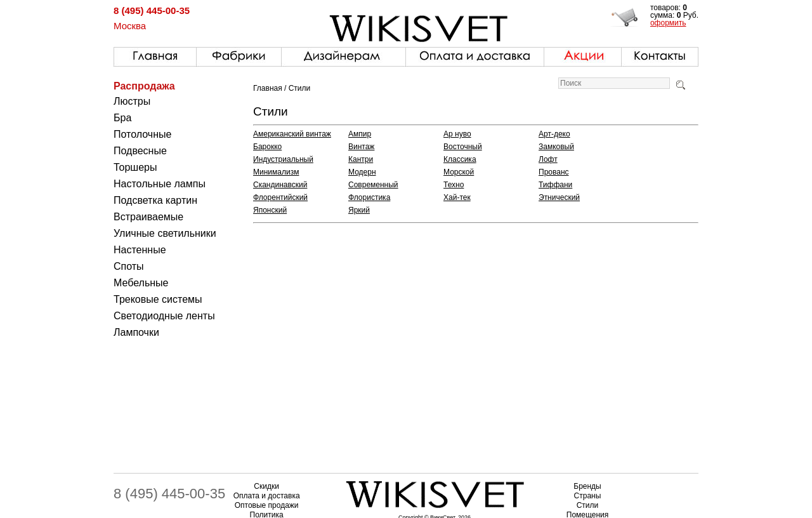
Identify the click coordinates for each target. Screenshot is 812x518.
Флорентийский (280, 197)
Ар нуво (457, 134)
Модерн (362, 172)
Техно (454, 185)
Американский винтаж (292, 134)
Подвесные (140, 151)
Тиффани (555, 185)
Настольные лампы (160, 184)
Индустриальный (283, 159)
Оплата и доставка (267, 496)
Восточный (463, 147)
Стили (588, 505)
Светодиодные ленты (164, 316)
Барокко (267, 147)
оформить (668, 23)
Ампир (360, 134)
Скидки (266, 486)
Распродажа (144, 86)
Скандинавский (280, 185)
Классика (460, 159)
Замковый (556, 147)
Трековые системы (158, 299)
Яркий (359, 210)
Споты (129, 266)
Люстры (132, 101)
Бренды (587, 486)
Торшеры (135, 167)
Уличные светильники (165, 233)
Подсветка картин (155, 200)
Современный (373, 185)
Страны (588, 496)
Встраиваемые (148, 217)
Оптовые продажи (267, 505)
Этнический (559, 197)
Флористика (369, 197)
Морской (459, 172)
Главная (268, 88)
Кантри (361, 159)
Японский (270, 210)
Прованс (554, 172)
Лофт (548, 159)
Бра (122, 118)
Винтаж (361, 147)
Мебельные (141, 283)
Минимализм (276, 172)
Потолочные (142, 134)
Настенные (140, 250)
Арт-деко (554, 134)
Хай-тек (457, 197)
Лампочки (136, 332)
